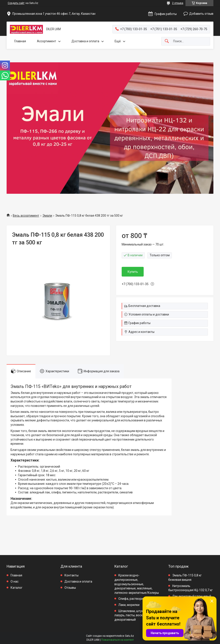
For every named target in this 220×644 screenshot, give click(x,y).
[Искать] (167, 41)
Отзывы (70, 588)
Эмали (47, 216)
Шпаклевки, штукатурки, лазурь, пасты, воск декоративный (134, 615)
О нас (15, 581)
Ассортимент (47, 41)
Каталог (16, 588)
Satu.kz (129, 636)
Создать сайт (16, 3)
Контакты (71, 575)
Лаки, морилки (129, 605)
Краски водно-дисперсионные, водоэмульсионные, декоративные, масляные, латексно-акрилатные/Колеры (137, 584)
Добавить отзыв (201, 14)
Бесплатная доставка (144, 306)
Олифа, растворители (134, 599)
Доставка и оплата (85, 41)
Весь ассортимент (26, 216)
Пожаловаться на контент (117, 640)
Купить (133, 272)
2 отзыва (178, 3)
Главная (20, 41)
